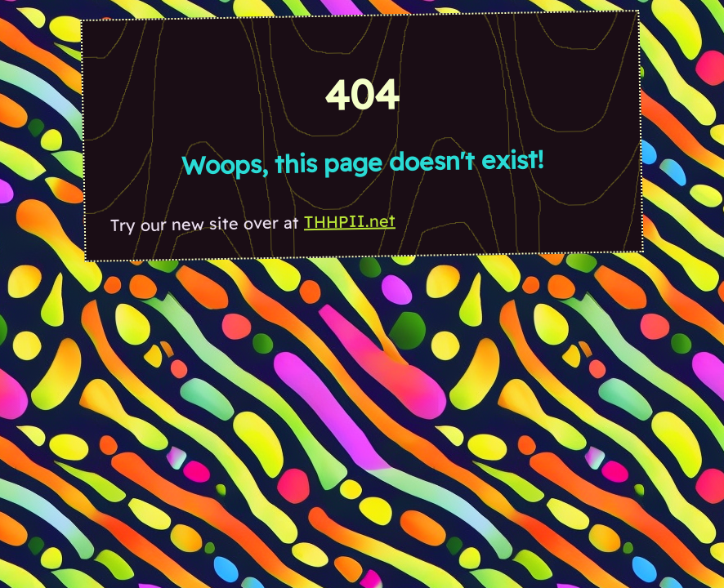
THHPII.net (350, 221)
